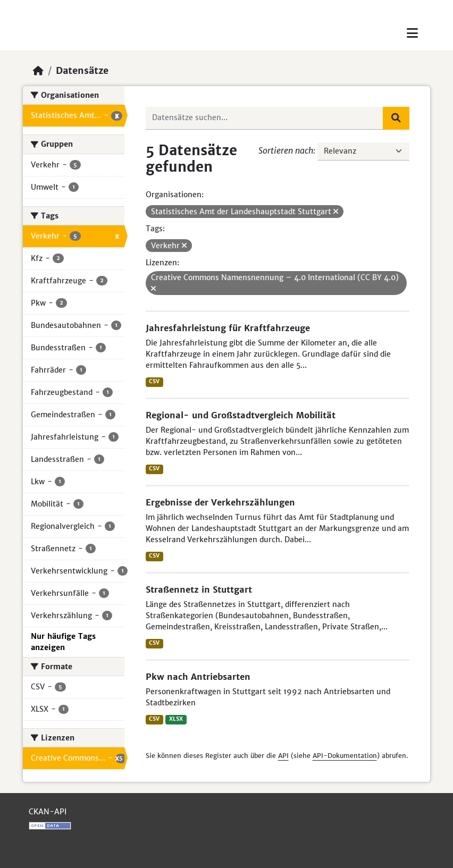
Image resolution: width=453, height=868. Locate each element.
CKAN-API (48, 812)
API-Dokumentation (345, 756)
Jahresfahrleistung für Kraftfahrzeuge (228, 328)
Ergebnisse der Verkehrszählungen (220, 502)
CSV (154, 381)
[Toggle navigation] (412, 33)
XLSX (176, 719)
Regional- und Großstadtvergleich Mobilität (241, 415)
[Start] (38, 71)
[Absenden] (396, 118)
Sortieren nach (286, 150)
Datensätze (82, 71)
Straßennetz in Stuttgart (199, 589)
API (283, 756)
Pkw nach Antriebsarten (198, 677)
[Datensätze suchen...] (265, 118)
